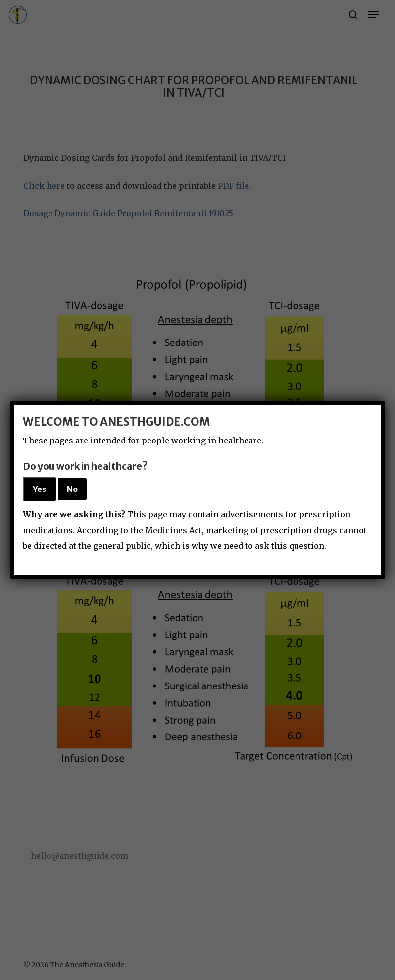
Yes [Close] (39, 489)
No (72, 489)
